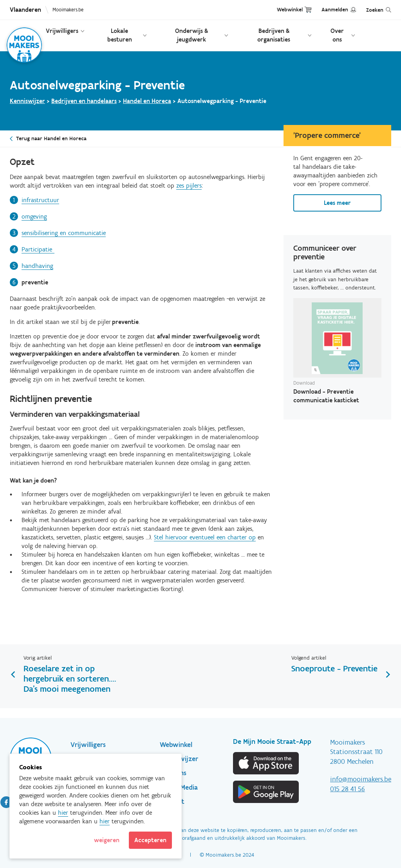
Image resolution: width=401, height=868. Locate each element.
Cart (308, 10)
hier (63, 813)
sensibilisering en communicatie (64, 233)
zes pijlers (189, 185)
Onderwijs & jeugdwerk (191, 35)
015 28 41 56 (348, 789)
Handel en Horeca (147, 101)
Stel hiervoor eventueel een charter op (205, 537)
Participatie (38, 249)
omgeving (34, 216)
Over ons (337, 35)
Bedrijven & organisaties (274, 35)
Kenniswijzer (27, 101)
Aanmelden (335, 10)
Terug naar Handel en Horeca (51, 138)
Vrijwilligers (62, 31)
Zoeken (375, 10)
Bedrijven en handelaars (84, 101)
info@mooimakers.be (361, 779)
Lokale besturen (120, 35)
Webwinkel (290, 10)
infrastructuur (40, 200)
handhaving (37, 266)
